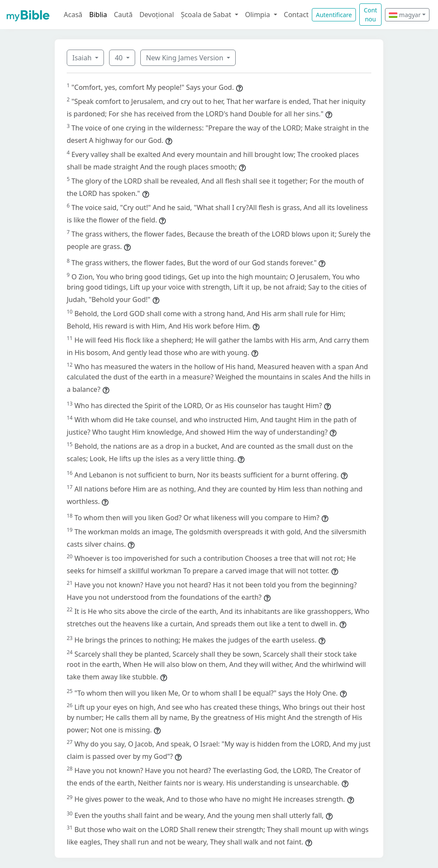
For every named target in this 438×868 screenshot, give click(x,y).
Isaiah (83, 58)
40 (119, 58)
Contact (296, 15)
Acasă (73, 15)
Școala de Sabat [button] (207, 15)
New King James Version (185, 58)
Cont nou (371, 15)
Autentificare (334, 15)
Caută (123, 15)
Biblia (98, 15)
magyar (405, 15)
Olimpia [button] (259, 15)
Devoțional (157, 15)
